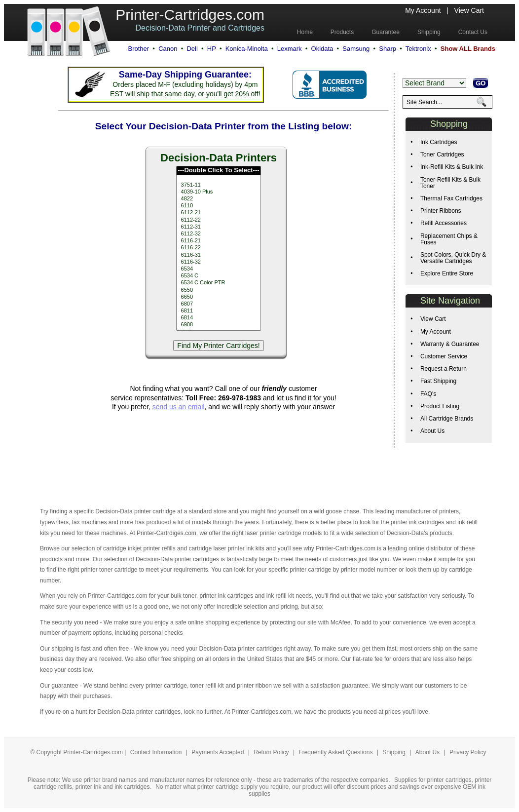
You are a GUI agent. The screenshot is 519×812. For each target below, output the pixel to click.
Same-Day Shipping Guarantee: (185, 75)
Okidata (322, 49)
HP (212, 49)
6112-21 (218, 213)
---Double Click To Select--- (218, 171)
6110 (218, 206)
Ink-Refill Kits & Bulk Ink (452, 167)
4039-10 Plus (218, 192)
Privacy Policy (468, 752)
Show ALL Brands (468, 49)
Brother (138, 49)
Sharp (388, 49)
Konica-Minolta (247, 49)
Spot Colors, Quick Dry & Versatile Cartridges (453, 258)
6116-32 (218, 262)
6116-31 (218, 255)
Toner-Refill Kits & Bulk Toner (450, 183)
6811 (218, 311)
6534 (218, 269)
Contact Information (156, 752)
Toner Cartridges (442, 155)
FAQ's (428, 394)
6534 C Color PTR (218, 283)
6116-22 (218, 248)
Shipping (394, 752)
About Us (432, 431)
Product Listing (440, 406)
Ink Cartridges (439, 142)
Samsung (356, 49)
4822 (218, 199)
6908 (218, 325)
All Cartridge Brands (447, 419)
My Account (423, 10)
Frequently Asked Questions (336, 752)
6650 (218, 297)
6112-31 (218, 227)
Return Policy (272, 752)
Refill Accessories (444, 223)
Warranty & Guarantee (450, 344)
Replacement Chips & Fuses (449, 239)
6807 (218, 304)
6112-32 (218, 234)
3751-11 (218, 185)
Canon (168, 49)
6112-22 (218, 220)
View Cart (469, 10)
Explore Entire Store (447, 273)
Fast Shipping (438, 381)
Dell (192, 49)
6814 (218, 318)
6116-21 (218, 241)
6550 (218, 290)
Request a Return (444, 369)
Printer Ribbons (441, 211)
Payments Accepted (218, 752)
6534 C (218, 276)
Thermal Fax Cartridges (451, 198)
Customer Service (444, 356)
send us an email (179, 407)
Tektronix (418, 49)
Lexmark (290, 49)
